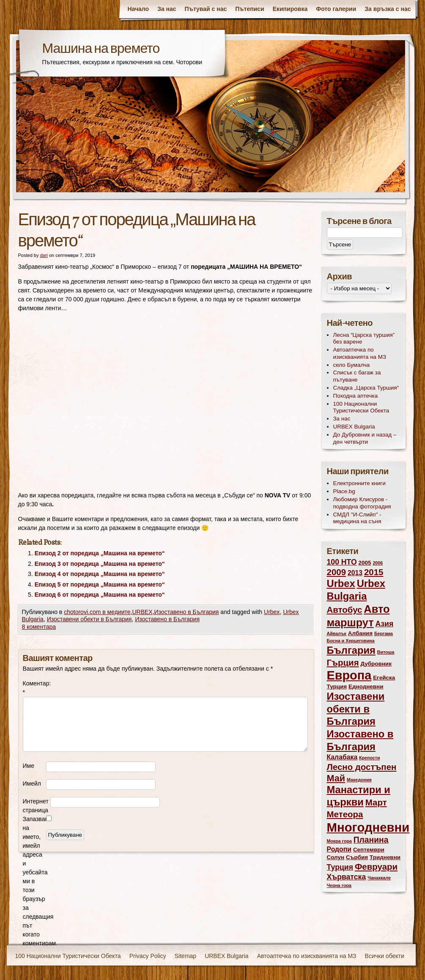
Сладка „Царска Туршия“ (366, 388)
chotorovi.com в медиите (97, 612)
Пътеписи (250, 9)
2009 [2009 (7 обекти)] (337, 572)
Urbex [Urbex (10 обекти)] (341, 584)
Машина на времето (101, 49)
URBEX (142, 612)
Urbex (272, 612)
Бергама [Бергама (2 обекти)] (384, 633)
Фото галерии (336, 9)
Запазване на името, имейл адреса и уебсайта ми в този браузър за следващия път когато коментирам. (34, 881)
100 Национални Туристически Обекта (361, 407)
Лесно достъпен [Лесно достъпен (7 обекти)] (362, 767)
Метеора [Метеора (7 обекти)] (345, 814)
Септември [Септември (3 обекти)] (369, 850)
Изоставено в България (187, 612)
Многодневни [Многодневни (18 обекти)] (368, 827)
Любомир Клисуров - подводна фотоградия (362, 503)
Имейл (32, 783)
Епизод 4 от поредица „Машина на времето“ (100, 574)
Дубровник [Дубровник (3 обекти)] (376, 664)
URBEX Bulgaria (354, 427)
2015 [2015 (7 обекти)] (374, 572)
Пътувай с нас (206, 9)
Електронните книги (359, 483)
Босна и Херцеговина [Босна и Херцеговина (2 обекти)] (351, 641)
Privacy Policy (148, 956)
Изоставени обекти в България (89, 619)
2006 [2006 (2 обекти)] (378, 563)
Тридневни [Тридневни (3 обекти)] (385, 857)
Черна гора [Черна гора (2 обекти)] (339, 885)
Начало (138, 9)
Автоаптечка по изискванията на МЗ (360, 353)
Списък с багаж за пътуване (357, 376)
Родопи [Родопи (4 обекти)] (339, 849)
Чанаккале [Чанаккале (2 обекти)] (379, 878)
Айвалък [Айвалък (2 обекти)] (337, 633)
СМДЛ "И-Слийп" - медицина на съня (357, 518)
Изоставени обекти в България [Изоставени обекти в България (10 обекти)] (356, 709)
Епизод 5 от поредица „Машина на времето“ (100, 584)
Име (29, 766)
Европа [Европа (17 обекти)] (349, 675)
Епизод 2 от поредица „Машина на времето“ (100, 553)
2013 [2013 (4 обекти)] (355, 573)
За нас (167, 9)
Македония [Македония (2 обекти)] (359, 780)
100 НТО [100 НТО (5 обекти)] (342, 562)
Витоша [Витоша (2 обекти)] (386, 652)
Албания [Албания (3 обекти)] (360, 633)
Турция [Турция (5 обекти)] (340, 867)
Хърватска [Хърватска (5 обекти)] (347, 877)
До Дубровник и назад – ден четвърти (365, 438)
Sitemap (185, 956)
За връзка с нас (388, 9)
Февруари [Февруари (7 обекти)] (376, 867)
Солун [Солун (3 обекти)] (336, 857)
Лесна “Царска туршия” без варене (364, 338)
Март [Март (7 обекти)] (376, 802)
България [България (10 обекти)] (351, 650)
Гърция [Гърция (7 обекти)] (343, 662)
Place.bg (344, 491)
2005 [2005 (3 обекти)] (365, 563)
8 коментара (39, 627)
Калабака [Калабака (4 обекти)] (342, 757)
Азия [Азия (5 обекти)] (385, 624)
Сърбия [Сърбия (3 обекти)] (357, 857)
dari (44, 255)
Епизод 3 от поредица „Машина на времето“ (100, 564)
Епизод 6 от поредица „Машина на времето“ (100, 595)
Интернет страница (36, 806)
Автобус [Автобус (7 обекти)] (345, 610)
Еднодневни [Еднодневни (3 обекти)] (366, 687)
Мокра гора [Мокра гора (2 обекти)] (339, 841)
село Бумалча (352, 365)
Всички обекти (385, 956)
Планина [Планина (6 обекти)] (371, 840)
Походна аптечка (356, 396)
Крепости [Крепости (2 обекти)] (369, 758)
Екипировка (290, 9)
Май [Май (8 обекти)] (336, 778)
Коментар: (34, 688)
